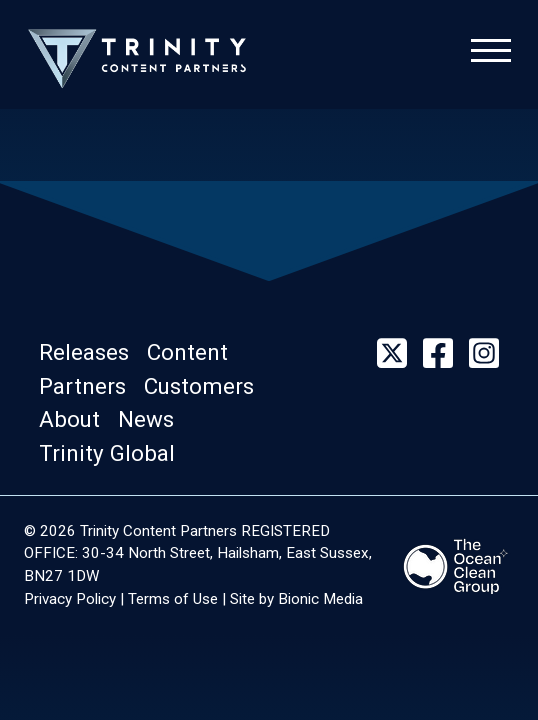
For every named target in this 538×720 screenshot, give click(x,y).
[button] (93, 352)
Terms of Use (173, 599)
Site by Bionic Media (296, 599)
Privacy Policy (70, 599)
